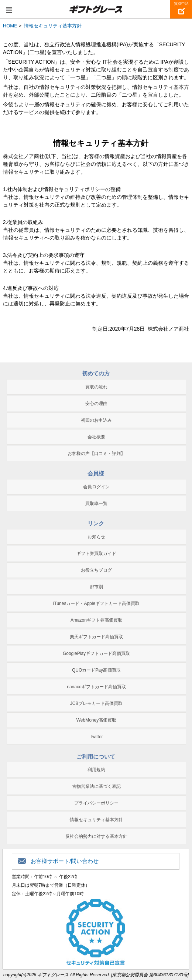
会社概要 (96, 437)
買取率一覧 (96, 504)
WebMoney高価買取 (96, 720)
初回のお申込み (96, 420)
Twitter (96, 737)
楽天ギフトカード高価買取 (96, 637)
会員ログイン (96, 487)
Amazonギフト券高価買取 (96, 620)
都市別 (96, 587)
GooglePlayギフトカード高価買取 (96, 653)
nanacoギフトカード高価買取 (96, 687)
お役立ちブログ (96, 570)
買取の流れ (96, 387)
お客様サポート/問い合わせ (65, 861)
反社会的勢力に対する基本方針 (96, 836)
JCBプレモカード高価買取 (97, 703)
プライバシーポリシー (96, 803)
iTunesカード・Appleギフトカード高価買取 (96, 603)
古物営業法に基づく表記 (96, 786)
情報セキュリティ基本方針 (96, 820)
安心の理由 (96, 404)
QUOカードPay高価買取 (96, 670)
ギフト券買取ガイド (96, 553)
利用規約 (96, 770)
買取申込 (181, 4)
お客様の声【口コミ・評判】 (96, 454)
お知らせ (96, 537)
